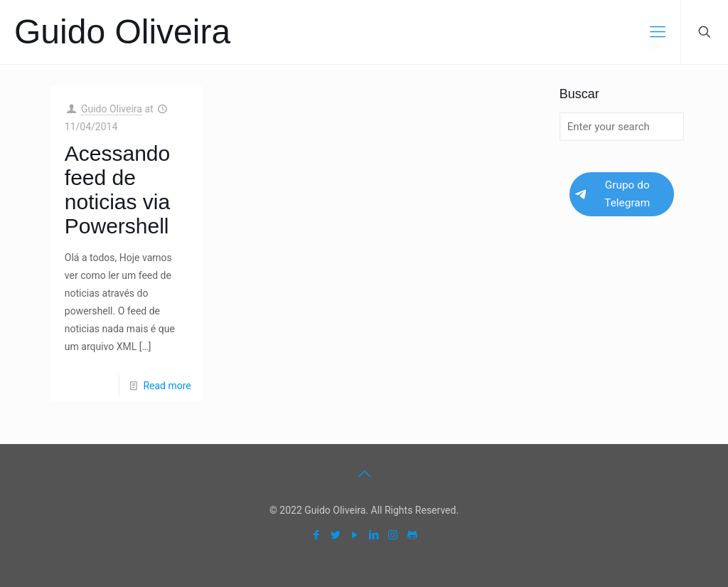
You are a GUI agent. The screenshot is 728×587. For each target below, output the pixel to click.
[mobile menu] (658, 32)
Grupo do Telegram (612, 194)
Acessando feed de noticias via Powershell (117, 190)
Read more (167, 386)
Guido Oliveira (122, 32)
